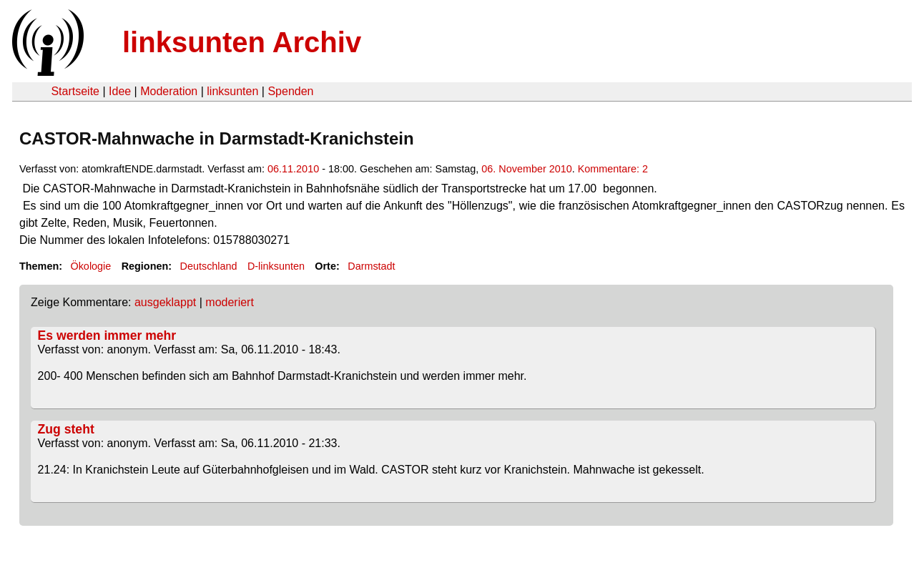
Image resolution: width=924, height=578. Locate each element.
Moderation (169, 91)
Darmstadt (371, 266)
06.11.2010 (293, 169)
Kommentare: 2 (613, 169)
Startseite (75, 91)
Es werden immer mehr (107, 335)
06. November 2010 (526, 169)
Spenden (290, 91)
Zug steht (66, 429)
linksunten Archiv (242, 42)
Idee (120, 91)
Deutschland (209, 266)
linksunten (232, 91)
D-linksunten (276, 266)
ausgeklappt (165, 302)
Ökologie (90, 266)
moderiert (230, 302)
